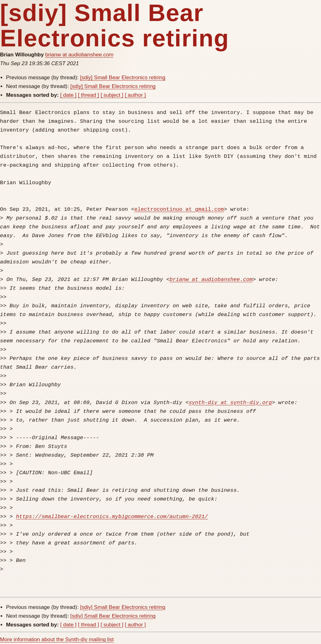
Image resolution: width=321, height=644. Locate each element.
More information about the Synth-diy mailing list (57, 639)
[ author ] (135, 95)
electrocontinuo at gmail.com (179, 209)
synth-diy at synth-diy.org (230, 403)
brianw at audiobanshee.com (79, 55)
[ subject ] (112, 95)
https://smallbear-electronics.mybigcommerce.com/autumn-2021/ (112, 517)
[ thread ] (89, 95)
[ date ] (68, 95)
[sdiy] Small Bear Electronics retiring (123, 78)
